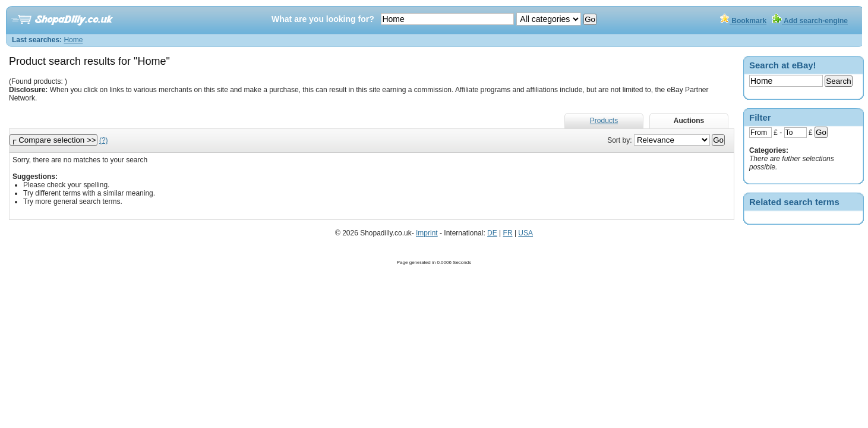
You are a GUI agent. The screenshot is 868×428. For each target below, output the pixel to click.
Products (604, 121)
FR (508, 233)
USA (525, 233)
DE (492, 233)
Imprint (427, 233)
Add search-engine (810, 21)
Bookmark (743, 21)
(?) (104, 140)
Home (73, 40)
